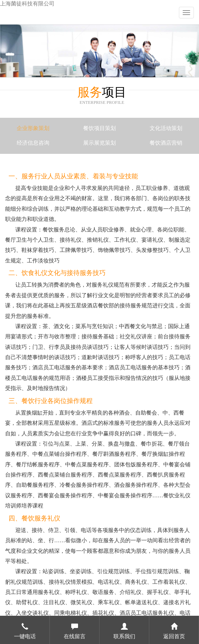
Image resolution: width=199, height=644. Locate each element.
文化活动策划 (166, 128)
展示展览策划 (99, 143)
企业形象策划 (33, 128)
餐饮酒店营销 (166, 143)
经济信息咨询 (33, 143)
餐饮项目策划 (99, 128)
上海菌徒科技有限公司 (27, 4)
